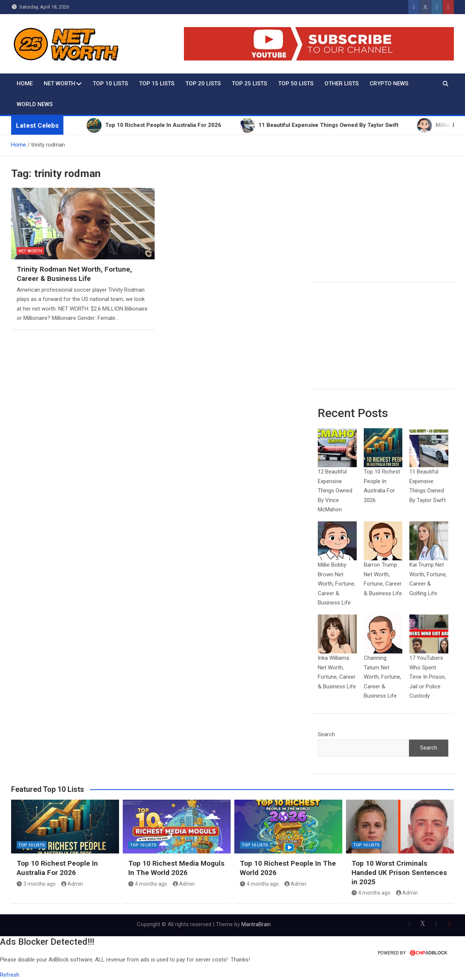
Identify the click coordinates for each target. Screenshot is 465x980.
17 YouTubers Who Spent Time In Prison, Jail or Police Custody (428, 677)
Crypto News (389, 83)
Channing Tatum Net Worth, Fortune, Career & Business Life (382, 677)
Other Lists (342, 83)
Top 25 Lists (249, 83)
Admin (72, 884)
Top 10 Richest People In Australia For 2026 (57, 868)
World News (35, 104)
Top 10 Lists (110, 83)
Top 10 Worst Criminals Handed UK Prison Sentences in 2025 (399, 872)
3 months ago (36, 884)
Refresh (10, 975)
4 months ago (148, 884)
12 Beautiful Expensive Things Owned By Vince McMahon (335, 491)
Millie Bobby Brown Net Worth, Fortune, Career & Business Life (337, 584)
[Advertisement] (383, 224)
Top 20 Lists (203, 83)
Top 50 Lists (296, 83)
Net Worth (60, 83)
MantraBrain (256, 924)
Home (25, 83)
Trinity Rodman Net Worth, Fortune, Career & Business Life (74, 274)
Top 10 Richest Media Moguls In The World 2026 (176, 868)
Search (326, 734)
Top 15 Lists (157, 83)
